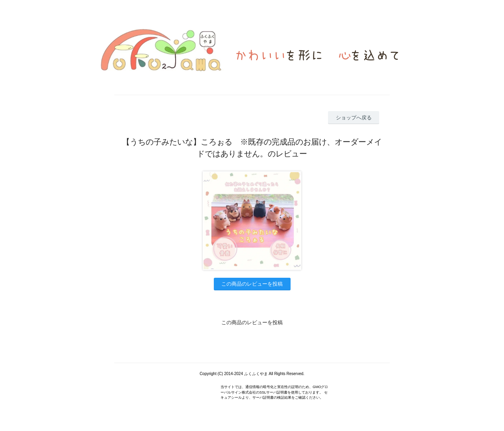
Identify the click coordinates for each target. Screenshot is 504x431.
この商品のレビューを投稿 (252, 284)
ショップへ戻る (354, 118)
